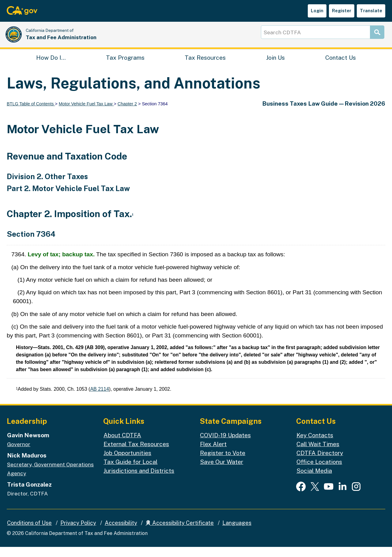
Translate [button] (371, 11)
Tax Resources (205, 66)
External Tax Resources (136, 454)
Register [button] (342, 11)
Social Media (314, 481)
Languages (237, 533)
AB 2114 (99, 399)
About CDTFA (122, 445)
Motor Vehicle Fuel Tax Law (86, 114)
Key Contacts (315, 445)
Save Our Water (222, 472)
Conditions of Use (29, 533)
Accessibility (121, 533)
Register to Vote (223, 463)
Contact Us (341, 66)
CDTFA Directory (320, 463)
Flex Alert (213, 454)
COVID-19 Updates (225, 445)
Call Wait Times (318, 454)
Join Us (275, 66)
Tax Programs (125, 66)
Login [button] (317, 11)
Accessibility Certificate (180, 533)
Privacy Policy (78, 533)
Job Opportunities (127, 463)
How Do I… (51, 66)
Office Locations (319, 472)
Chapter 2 (127, 114)
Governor (19, 454)
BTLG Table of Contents (31, 114)
